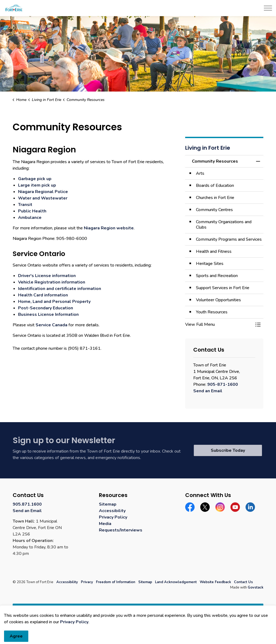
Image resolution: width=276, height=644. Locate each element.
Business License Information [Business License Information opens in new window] (48, 314)
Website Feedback (215, 582)
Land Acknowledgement (176, 582)
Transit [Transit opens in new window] (25, 205)
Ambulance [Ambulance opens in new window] (30, 218)
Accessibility (112, 511)
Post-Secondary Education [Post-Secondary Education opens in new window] (46, 308)
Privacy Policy (113, 517)
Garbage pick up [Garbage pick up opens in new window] (35, 179)
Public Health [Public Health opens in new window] (32, 211)
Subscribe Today (228, 450)
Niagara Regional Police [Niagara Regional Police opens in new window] (43, 192)
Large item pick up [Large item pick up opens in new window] (37, 185)
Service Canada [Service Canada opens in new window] (51, 325)
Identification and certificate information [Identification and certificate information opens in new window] (60, 289)
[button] (219, 324)
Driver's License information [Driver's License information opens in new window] (47, 276)
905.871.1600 (27, 504)
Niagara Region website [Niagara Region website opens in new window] (109, 228)
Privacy (87, 582)
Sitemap (108, 504)
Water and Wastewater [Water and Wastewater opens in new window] (43, 198)
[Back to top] (138, 610)
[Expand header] (268, 8)
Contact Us (243, 582)
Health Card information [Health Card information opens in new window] (43, 295)
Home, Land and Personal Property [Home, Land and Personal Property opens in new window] (54, 302)
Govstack (256, 587)
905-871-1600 (223, 384)
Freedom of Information (116, 582)
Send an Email (208, 391)
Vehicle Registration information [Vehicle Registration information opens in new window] (52, 282)
